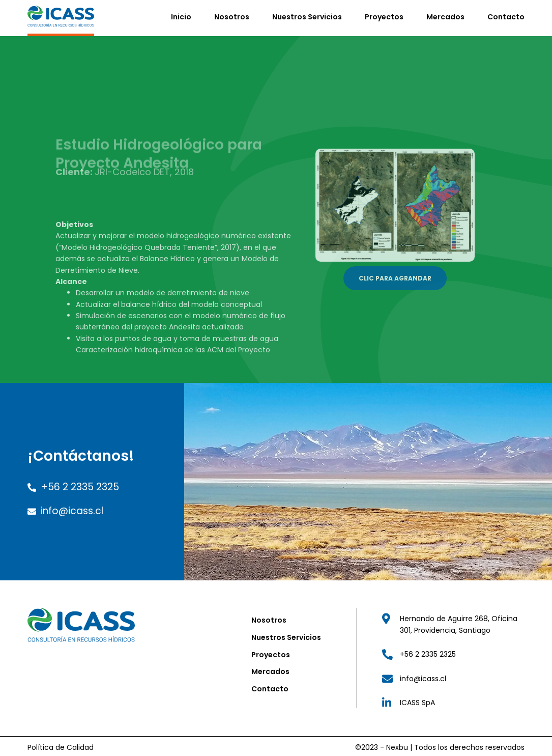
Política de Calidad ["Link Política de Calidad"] (61, 745)
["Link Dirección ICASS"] (453, 622)
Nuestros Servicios (307, 15)
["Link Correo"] (453, 676)
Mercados (445, 15)
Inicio (181, 15)
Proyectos (384, 15)
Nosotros (232, 15)
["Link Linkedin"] (453, 699)
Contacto (506, 15)
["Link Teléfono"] (453, 651)
